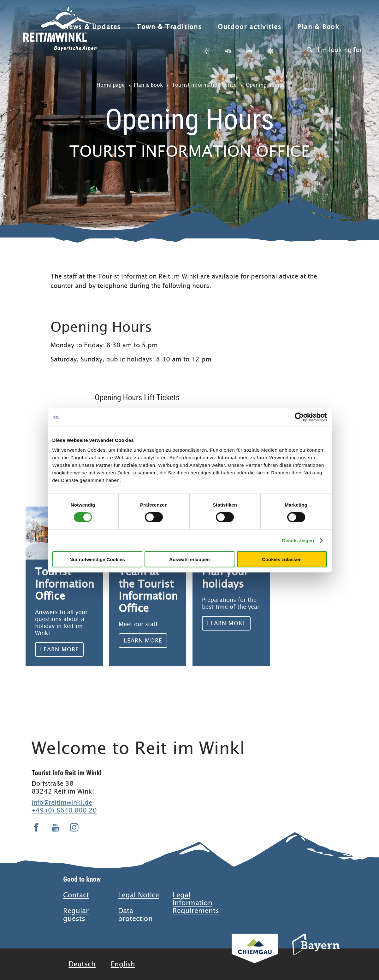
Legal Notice (139, 895)
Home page (111, 85)
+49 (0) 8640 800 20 (64, 810)
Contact (76, 895)
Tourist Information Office (204, 85)
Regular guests (76, 915)
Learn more (64, 586)
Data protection (135, 915)
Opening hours (264, 85)
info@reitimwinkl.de (62, 802)
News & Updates (92, 27)
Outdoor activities (250, 27)
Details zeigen (298, 540)
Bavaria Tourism (316, 953)
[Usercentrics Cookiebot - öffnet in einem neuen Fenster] (299, 417)
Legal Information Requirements (196, 903)
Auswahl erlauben (189, 559)
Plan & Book (318, 27)
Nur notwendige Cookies (97, 559)
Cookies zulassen (282, 559)
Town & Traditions (169, 27)
